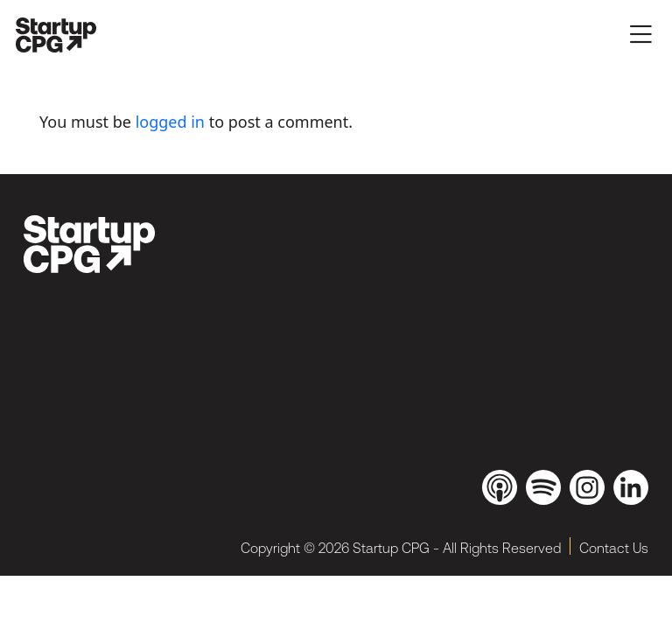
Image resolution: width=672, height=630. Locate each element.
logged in (170, 122)
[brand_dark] (89, 244)
